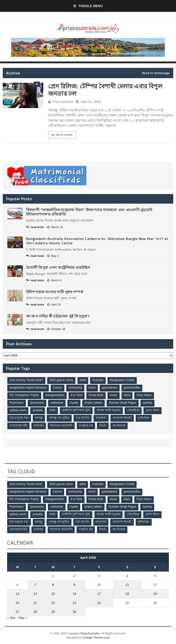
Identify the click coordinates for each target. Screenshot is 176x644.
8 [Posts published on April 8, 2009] (53, 585)
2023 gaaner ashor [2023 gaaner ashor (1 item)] (61, 380)
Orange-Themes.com (96, 637)
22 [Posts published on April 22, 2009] (53, 603)
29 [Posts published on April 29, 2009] (53, 612)
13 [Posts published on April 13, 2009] (17, 594)
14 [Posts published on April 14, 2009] (35, 594)
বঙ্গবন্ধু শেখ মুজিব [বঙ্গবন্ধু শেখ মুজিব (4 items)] (59, 418)
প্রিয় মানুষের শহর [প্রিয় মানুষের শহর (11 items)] (19, 418)
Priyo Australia (61, 102)
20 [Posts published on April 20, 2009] (17, 603)
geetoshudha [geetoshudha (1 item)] (132, 388)
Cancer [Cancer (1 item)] (58, 388)
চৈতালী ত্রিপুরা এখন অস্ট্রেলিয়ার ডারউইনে (58, 267)
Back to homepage (156, 73)
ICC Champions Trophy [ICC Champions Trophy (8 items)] (24, 395)
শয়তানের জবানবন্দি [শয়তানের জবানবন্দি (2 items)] (61, 426)
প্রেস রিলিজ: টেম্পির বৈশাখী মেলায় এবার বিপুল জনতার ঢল (105, 90)
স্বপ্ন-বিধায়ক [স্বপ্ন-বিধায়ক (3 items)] (119, 426)
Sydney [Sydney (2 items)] (147, 403)
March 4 (54, 280)
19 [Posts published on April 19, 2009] (155, 594)
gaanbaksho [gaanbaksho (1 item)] (110, 388)
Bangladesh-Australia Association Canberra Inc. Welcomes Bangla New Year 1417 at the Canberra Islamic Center (97, 241)
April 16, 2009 (88, 102)
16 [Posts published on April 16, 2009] (74, 594)
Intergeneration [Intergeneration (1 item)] (55, 395)
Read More (62, 135)
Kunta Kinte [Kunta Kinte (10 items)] (96, 395)
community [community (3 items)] (75, 388)
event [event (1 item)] (92, 388)
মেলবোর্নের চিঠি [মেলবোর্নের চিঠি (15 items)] (19, 426)
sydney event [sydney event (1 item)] (18, 410)
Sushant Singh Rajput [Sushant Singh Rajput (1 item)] (123, 403)
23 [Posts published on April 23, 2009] (74, 603)
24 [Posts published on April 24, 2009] (99, 603)
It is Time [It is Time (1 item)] (77, 395)
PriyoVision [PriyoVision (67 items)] (17, 403)
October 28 (56, 329)
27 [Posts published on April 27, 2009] (17, 612)
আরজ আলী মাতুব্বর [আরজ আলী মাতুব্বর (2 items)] (109, 410)
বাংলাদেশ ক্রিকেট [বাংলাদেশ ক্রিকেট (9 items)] (122, 418)
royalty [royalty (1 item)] (74, 403)
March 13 (55, 227)
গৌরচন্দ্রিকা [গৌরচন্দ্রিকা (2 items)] (133, 410)
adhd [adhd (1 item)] (83, 380)
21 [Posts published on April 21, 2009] (35, 603)
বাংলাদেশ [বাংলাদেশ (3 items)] (101, 418)
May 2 (53, 256)
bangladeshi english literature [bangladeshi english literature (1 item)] (28, 388)
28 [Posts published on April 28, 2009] (35, 612)
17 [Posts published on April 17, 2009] (99, 594)
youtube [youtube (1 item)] (38, 410)
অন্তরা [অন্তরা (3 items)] (53, 410)
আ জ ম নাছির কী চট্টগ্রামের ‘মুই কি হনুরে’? (58, 316)
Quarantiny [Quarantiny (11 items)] (37, 403)
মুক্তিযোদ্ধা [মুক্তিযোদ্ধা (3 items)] (144, 418)
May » (23, 617)
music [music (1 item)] (114, 395)
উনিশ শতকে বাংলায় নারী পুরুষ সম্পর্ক (55, 292)
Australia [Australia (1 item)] (98, 380)
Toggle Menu (88, 6)
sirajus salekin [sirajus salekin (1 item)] (93, 403)
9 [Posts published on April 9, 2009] (74, 585)
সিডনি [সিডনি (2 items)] (103, 426)
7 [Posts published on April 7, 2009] (35, 585)
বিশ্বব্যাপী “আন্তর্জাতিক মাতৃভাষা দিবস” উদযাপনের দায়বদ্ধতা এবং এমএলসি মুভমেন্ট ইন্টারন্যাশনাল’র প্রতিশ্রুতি (89, 212)
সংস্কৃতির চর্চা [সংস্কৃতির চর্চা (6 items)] (86, 426)
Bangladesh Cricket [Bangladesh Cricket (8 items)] (122, 380)
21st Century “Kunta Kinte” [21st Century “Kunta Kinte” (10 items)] (26, 380)
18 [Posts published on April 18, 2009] (127, 594)
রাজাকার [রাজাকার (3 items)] (39, 426)
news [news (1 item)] (127, 395)
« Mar (11, 617)
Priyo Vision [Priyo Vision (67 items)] (144, 395)
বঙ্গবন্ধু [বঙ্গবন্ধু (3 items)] (39, 418)
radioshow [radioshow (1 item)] (57, 403)
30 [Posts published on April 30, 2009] (74, 612)
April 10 (54, 305)
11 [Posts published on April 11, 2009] (127, 585)
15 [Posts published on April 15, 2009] (53, 594)
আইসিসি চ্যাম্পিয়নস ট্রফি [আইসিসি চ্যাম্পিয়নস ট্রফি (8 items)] (76, 410)
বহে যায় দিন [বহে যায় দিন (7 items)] (83, 418)
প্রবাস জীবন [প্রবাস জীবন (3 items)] (153, 410)
